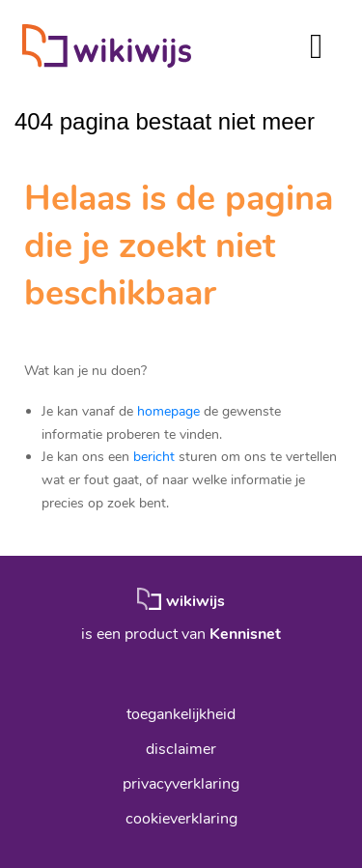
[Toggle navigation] (316, 46)
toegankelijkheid (181, 714)
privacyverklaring (181, 784)
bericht (154, 457)
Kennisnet (245, 634)
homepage (168, 411)
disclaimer (181, 749)
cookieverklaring (181, 819)
